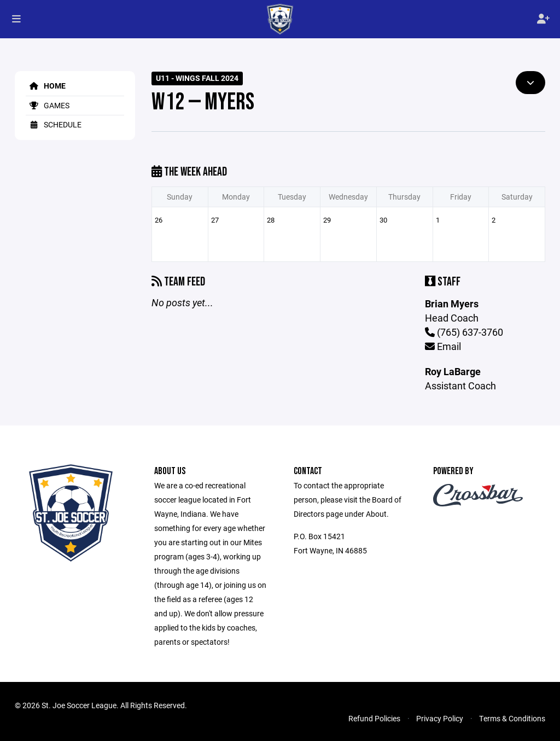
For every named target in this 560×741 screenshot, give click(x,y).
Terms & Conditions (512, 718)
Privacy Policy (440, 718)
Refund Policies (374, 718)
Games (48, 105)
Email (443, 346)
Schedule (54, 124)
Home (46, 86)
